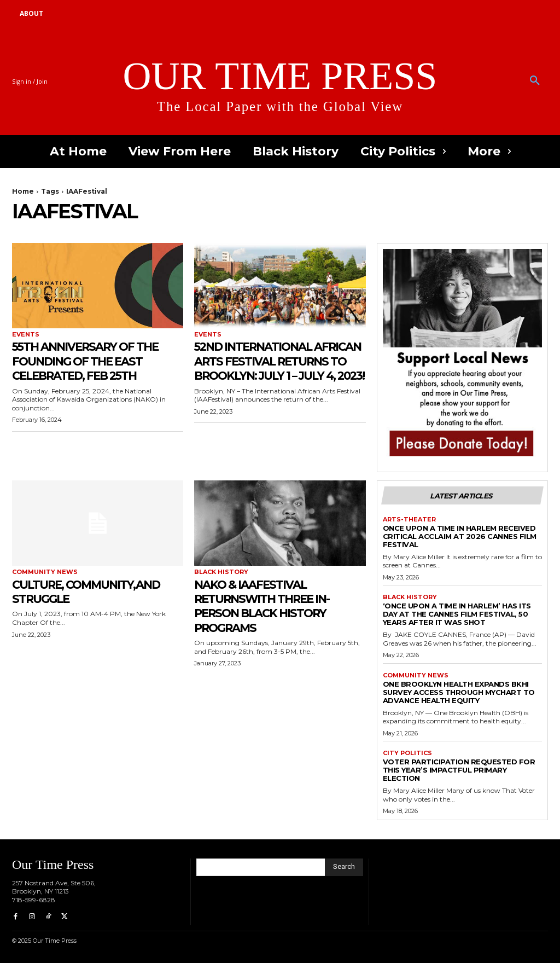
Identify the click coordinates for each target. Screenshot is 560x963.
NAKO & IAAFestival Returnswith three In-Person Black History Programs (273, 606)
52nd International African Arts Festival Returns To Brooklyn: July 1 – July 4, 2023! (272, 368)
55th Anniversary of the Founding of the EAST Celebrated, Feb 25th (97, 361)
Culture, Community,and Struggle (67, 599)
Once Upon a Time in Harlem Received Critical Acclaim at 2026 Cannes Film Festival (460, 536)
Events (26, 335)
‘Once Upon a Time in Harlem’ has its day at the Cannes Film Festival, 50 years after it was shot (457, 614)
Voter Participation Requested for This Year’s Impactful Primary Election (459, 770)
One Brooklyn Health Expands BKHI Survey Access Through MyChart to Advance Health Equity (459, 692)
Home (23, 191)
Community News (45, 572)
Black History (221, 572)
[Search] (344, 867)
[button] (535, 81)
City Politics (407, 753)
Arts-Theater (409, 520)
